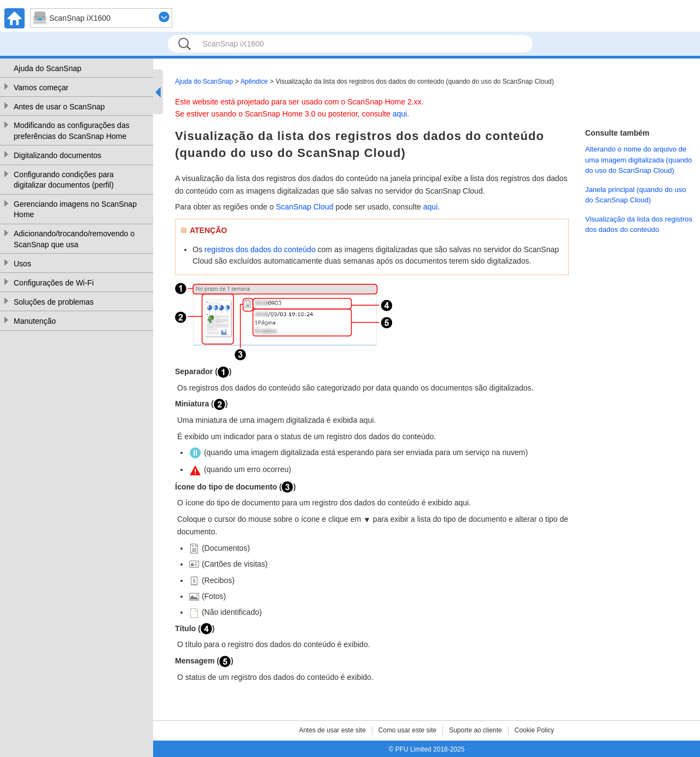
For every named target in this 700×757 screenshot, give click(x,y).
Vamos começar (41, 88)
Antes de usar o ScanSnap (59, 107)
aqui (400, 114)
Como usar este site (408, 730)
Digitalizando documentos (57, 155)
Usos (22, 264)
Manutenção (35, 321)
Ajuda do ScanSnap (48, 68)
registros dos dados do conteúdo (260, 249)
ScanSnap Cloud (304, 207)
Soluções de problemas (54, 302)
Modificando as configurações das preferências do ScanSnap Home (72, 131)
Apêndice (254, 81)
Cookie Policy (535, 730)
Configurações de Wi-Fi (54, 283)
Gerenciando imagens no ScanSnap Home (75, 209)
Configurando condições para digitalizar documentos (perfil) (64, 180)
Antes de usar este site (332, 730)
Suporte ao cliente (476, 730)
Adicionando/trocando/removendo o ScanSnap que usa (74, 239)
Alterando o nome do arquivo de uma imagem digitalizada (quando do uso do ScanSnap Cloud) (638, 160)
